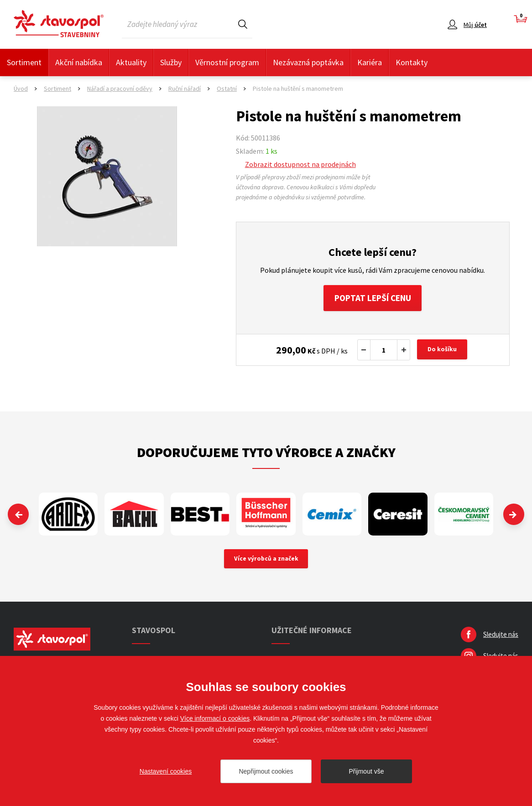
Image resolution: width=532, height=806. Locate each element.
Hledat (243, 24)
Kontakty (412, 62)
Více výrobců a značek (266, 561)
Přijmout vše (366, 771)
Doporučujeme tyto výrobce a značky (266, 453)
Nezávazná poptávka (308, 62)
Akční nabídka (79, 62)
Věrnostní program (227, 62)
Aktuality (131, 62)
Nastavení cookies (166, 771)
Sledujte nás (501, 637)
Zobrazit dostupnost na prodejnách (300, 164)
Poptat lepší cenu (373, 299)
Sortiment (24, 62)
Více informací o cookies (215, 718)
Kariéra (370, 62)
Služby (171, 62)
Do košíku (443, 351)
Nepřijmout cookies (266, 771)
